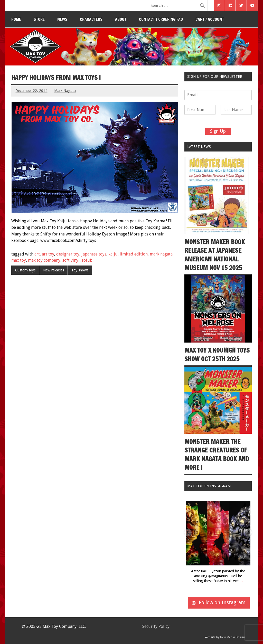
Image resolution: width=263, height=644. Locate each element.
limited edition (134, 254)
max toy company (44, 260)
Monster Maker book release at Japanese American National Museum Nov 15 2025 (215, 255)
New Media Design (233, 637)
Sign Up (218, 131)
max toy (19, 260)
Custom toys (25, 270)
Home (16, 19)
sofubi (88, 260)
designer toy (68, 254)
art (37, 254)
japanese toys (94, 254)
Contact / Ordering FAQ (161, 19)
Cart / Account (210, 19)
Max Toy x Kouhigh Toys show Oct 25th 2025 (217, 355)
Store (39, 19)
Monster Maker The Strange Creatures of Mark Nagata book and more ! (217, 455)
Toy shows (80, 270)
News (62, 19)
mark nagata (161, 254)
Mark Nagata (65, 91)
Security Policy (156, 626)
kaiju (113, 254)
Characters (91, 19)
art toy (48, 254)
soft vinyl (71, 260)
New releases (54, 270)
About (121, 19)
